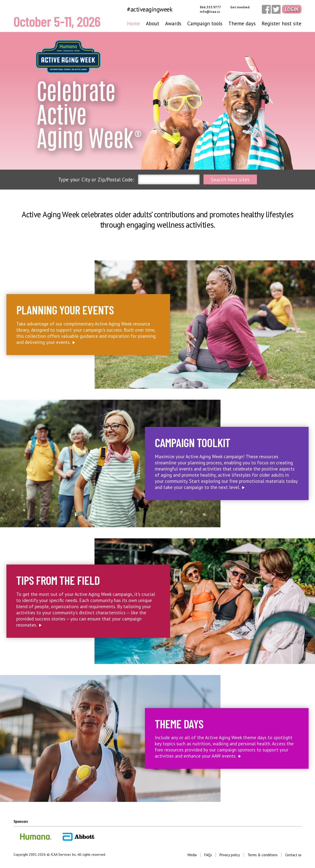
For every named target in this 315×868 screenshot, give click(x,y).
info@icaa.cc (210, 12)
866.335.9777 (210, 7)
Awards (173, 23)
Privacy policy (230, 855)
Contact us (293, 855)
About (153, 23)
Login (292, 9)
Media (192, 855)
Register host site (282, 23)
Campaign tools (205, 23)
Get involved (240, 7)
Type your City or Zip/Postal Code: (96, 180)
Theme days (242, 23)
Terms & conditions (263, 855)
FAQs (208, 855)
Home (134, 23)
